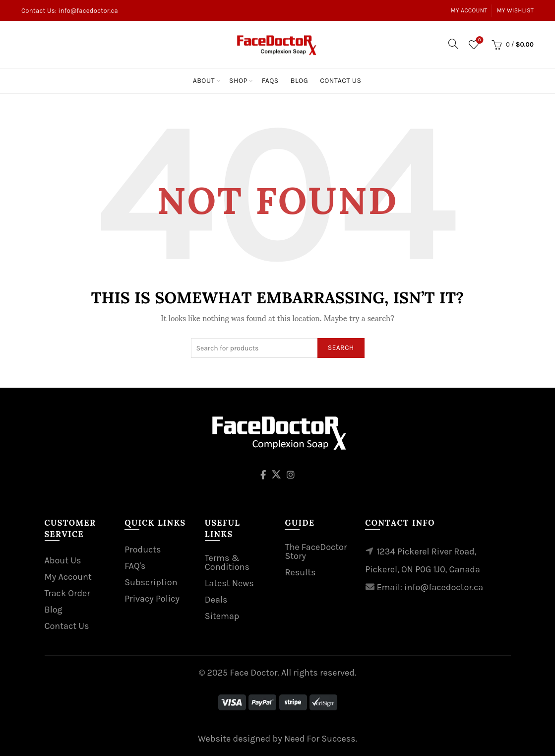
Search (341, 348)
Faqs (270, 81)
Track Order (67, 593)
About (204, 81)
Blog (299, 81)
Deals (216, 600)
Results (300, 572)
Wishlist (478, 40)
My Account (469, 10)
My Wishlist (516, 10)
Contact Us (340, 81)
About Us (63, 560)
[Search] (453, 44)
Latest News (229, 583)
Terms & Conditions (227, 562)
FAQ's (135, 566)
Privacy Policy (152, 599)
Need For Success (320, 739)
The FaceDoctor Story (316, 551)
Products (143, 550)
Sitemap (222, 616)
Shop (238, 81)
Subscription (151, 582)
